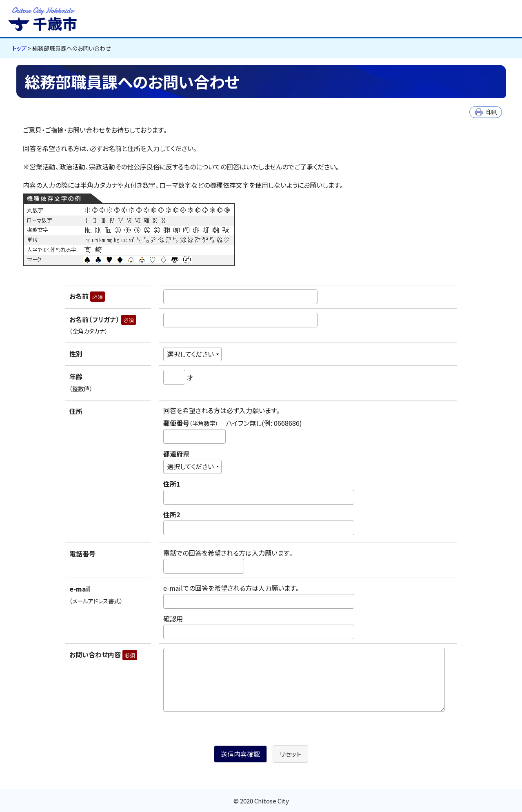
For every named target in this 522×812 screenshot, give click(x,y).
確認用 (173, 618)
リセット (290, 754)
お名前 (87, 296)
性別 (76, 354)
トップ (19, 48)
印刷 (492, 112)
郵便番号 (233, 423)
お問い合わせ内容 (103, 654)
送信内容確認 (240, 754)
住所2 (172, 514)
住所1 (172, 484)
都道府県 (176, 454)
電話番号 (82, 554)
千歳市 (42, 18)
